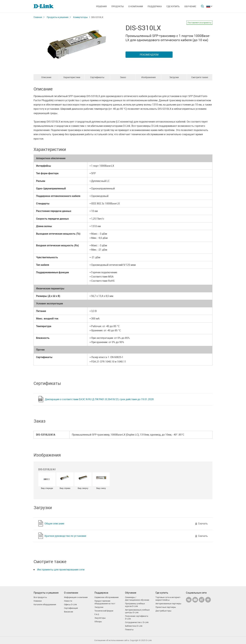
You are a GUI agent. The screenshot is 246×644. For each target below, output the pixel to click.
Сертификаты (97, 77)
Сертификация (71, 608)
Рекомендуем (149, 55)
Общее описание (54, 523)
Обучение (190, 6)
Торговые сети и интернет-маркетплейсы (168, 599)
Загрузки (174, 77)
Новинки (38, 601)
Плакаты (129, 630)
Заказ (123, 77)
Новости (68, 601)
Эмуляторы (100, 618)
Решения (101, 6)
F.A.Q (97, 614)
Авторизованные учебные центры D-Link (137, 611)
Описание (46, 77)
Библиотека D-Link (134, 626)
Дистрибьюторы (163, 611)
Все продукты (40, 597)
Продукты (118, 6)
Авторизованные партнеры (168, 604)
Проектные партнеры (166, 607)
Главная (38, 17)
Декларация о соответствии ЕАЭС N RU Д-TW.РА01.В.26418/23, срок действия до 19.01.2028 (99, 399)
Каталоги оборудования (45, 604)
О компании (136, 6)
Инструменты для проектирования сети (61, 570)
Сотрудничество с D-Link (137, 622)
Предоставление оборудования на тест (105, 602)
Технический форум (104, 611)
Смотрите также (200, 77)
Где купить (173, 6)
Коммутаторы (80, 17)
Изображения (148, 77)
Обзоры (98, 622)
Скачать (203, 523)
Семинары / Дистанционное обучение (137, 599)
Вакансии (68, 612)
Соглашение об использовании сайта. (112, 640)
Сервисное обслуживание (107, 597)
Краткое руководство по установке (65, 536)
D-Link (149, 640)
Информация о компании (76, 597)
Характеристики (72, 77)
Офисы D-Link (70, 604)
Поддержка (155, 6)
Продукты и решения (58, 17)
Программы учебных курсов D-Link (135, 605)
